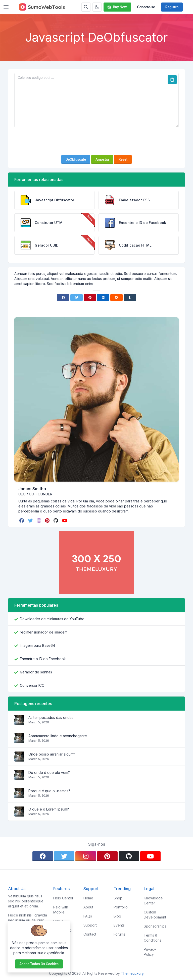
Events (119, 925)
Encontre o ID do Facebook (43, 659)
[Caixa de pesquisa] (86, 7)
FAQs (88, 916)
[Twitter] (77, 298)
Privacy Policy (150, 952)
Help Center (63, 898)
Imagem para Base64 (37, 645)
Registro (172, 7)
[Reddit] (116, 298)
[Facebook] (63, 298)
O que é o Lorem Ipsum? (49, 809)
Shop (118, 898)
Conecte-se (146, 7)
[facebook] (22, 521)
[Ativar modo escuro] (97, 7)
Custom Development (155, 915)
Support (90, 925)
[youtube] (65, 521)
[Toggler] (6, 7)
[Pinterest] (90, 298)
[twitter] (31, 521)
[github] (56, 521)
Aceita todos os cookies (39, 964)
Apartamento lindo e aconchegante (58, 736)
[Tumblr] (130, 298)
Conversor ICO (32, 685)
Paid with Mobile (61, 910)
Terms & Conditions (153, 938)
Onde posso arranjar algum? (52, 754)
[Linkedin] (103, 298)
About (88, 907)
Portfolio (121, 907)
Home (88, 898)
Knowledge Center (153, 901)
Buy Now (117, 7)
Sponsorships (155, 926)
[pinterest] (48, 521)
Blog (117, 916)
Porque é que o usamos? (49, 791)
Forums (119, 934)
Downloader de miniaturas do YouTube (52, 619)
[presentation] (96, 141)
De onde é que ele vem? (49, 772)
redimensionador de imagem (44, 632)
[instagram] (39, 521)
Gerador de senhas (36, 672)
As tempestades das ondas (51, 717)
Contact (90, 934)
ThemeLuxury (132, 973)
